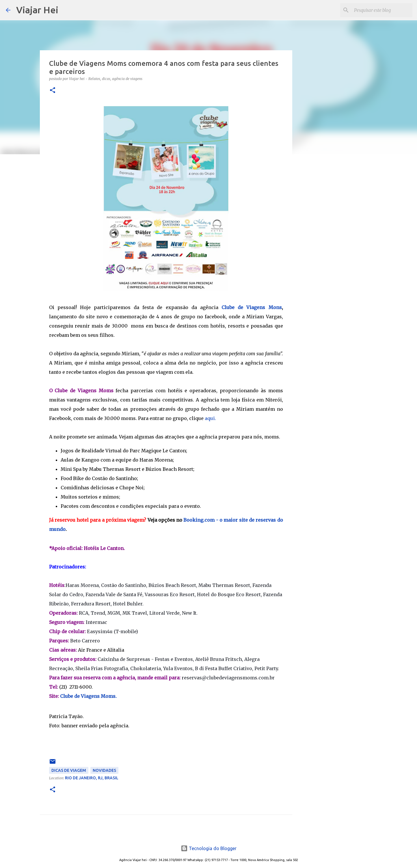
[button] (53, 91)
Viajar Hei (37, 10)
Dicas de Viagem (69, 770)
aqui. (210, 418)
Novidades (104, 770)
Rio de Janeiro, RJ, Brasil (92, 778)
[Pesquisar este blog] (382, 10)
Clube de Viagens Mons (252, 307)
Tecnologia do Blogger (209, 848)
